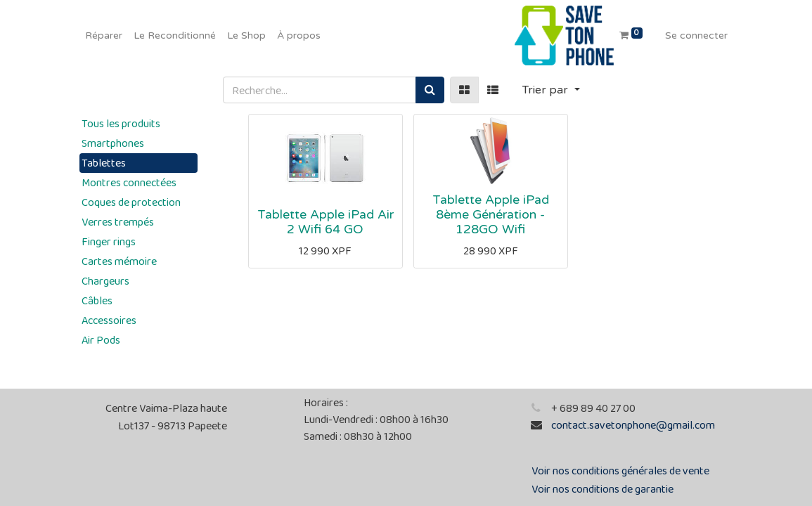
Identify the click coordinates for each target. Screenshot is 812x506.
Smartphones (113, 143)
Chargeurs (105, 281)
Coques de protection (131, 202)
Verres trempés (118, 222)
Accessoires (109, 320)
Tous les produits (121, 123)
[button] (551, 90)
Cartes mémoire (119, 261)
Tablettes (104, 163)
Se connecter (696, 35)
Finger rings (109, 241)
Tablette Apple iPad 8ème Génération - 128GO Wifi (491, 215)
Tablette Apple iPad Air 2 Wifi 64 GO (326, 222)
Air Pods (101, 340)
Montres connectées (129, 182)
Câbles (97, 300)
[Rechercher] (430, 90)
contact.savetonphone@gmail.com (633, 425)
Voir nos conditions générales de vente (620, 471)
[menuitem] (104, 35)
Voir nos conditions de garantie (602, 489)
